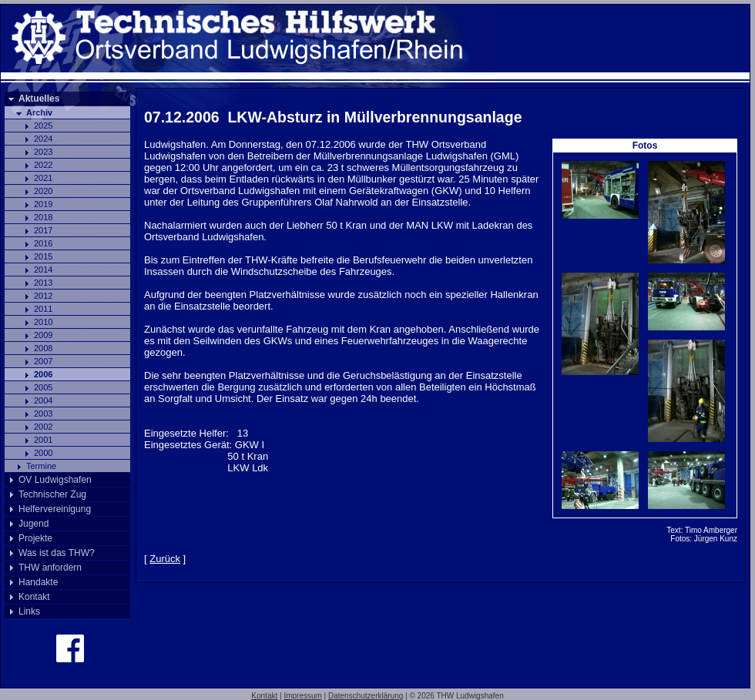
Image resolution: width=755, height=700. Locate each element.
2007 (43, 361)
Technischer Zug (52, 494)
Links (29, 611)
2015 (43, 256)
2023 (43, 152)
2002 (43, 427)
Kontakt (34, 597)
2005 (43, 387)
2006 (43, 374)
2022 (43, 165)
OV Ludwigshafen (55, 480)
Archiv (39, 112)
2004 (43, 400)
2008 (43, 348)
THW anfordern (50, 568)
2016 (43, 243)
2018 (43, 217)
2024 (43, 139)
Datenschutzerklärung (366, 696)
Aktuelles (39, 99)
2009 (43, 335)
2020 (43, 191)
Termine (41, 466)
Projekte (35, 538)
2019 (43, 204)
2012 (43, 296)
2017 (43, 230)
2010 (43, 322)
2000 (43, 453)
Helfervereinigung (55, 509)
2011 (43, 309)
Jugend (34, 524)
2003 (43, 414)
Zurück (165, 559)
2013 (43, 283)
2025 (43, 126)
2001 (43, 440)
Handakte (38, 582)
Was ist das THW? (57, 553)
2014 (43, 270)
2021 (43, 178)
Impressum (302, 696)
